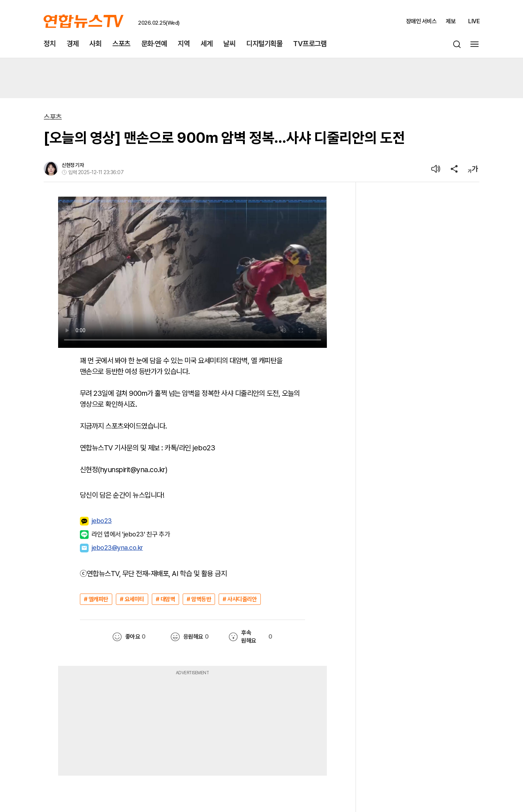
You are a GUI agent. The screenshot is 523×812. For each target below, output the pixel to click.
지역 (184, 44)
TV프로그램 (310, 44)
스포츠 (121, 44)
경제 (72, 44)
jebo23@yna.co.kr (117, 548)
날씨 (229, 44)
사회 (95, 44)
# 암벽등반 (199, 599)
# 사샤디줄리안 (240, 599)
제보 (451, 21)
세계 (206, 44)
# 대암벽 (166, 599)
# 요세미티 (132, 599)
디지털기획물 (264, 44)
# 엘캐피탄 (96, 599)
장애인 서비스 (421, 21)
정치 (50, 44)
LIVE (474, 21)
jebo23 (96, 521)
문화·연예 (154, 44)
